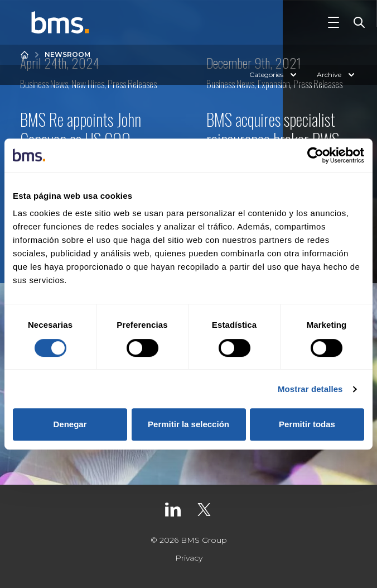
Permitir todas (307, 424)
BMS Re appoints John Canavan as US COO (81, 129)
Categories (274, 75)
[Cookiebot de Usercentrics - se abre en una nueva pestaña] (315, 155)
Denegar (70, 424)
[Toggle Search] (357, 22)
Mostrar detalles (310, 389)
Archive (337, 75)
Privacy (189, 558)
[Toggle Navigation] (333, 22)
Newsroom (67, 54)
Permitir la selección (188, 424)
